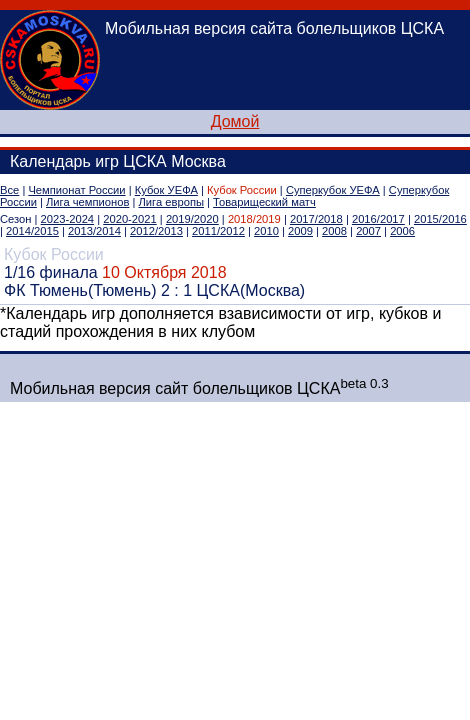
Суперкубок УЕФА (333, 190)
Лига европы (171, 202)
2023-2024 (68, 219)
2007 (368, 231)
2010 (266, 231)
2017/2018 (316, 219)
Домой (235, 121)
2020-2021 (130, 219)
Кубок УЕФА (166, 190)
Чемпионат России (76, 190)
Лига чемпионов (87, 202)
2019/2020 (192, 219)
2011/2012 (218, 231)
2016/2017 (378, 219)
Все (9, 190)
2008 (334, 231)
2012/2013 (156, 231)
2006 (402, 231)
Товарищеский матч (264, 202)
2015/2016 (440, 219)
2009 (300, 231)
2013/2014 (94, 231)
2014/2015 (32, 231)
